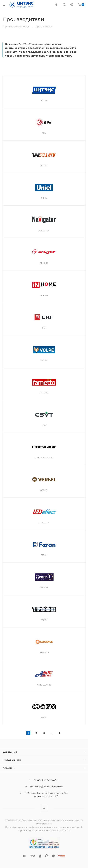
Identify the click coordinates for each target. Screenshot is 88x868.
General (44, 588)
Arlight (44, 263)
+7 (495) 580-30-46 (45, 780)
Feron (44, 555)
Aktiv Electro (44, 685)
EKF (44, 328)
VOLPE (44, 360)
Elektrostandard (44, 458)
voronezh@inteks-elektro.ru (46, 786)
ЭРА (44, 133)
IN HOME (44, 295)
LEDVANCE (44, 652)
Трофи (44, 620)
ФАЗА (44, 717)
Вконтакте (44, 808)
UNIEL (44, 198)
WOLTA (44, 166)
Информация (12, 760)
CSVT (44, 425)
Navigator (44, 231)
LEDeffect (44, 523)
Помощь (8, 768)
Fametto (44, 393)
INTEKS (44, 101)
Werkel (44, 490)
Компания (10, 752)
